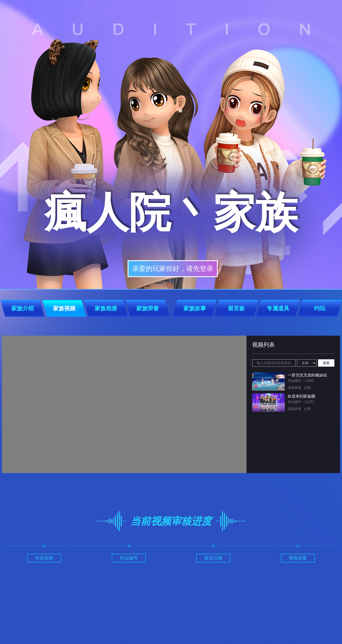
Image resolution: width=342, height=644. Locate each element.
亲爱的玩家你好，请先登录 (173, 268)
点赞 (307, 388)
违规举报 (294, 388)
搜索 (326, 363)
